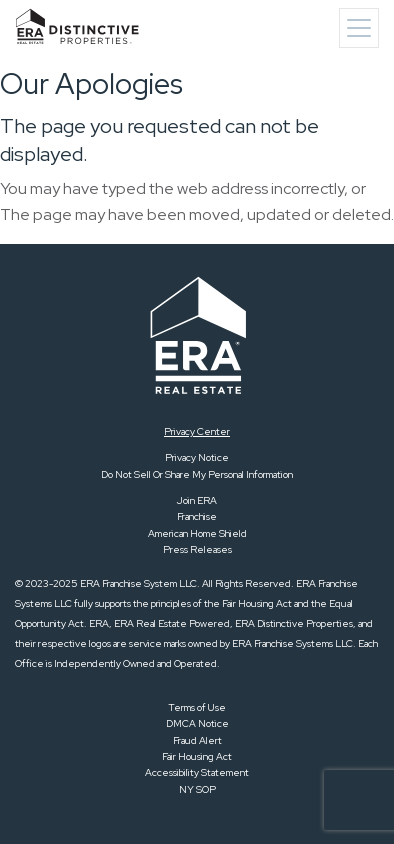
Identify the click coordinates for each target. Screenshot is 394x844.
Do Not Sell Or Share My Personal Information (197, 474)
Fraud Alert (197, 740)
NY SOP (197, 789)
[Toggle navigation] (359, 28)
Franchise (197, 516)
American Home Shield (197, 533)
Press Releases (197, 549)
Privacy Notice (197, 457)
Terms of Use (197, 707)
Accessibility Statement (197, 772)
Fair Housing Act (197, 756)
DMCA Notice (197, 723)
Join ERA (197, 500)
